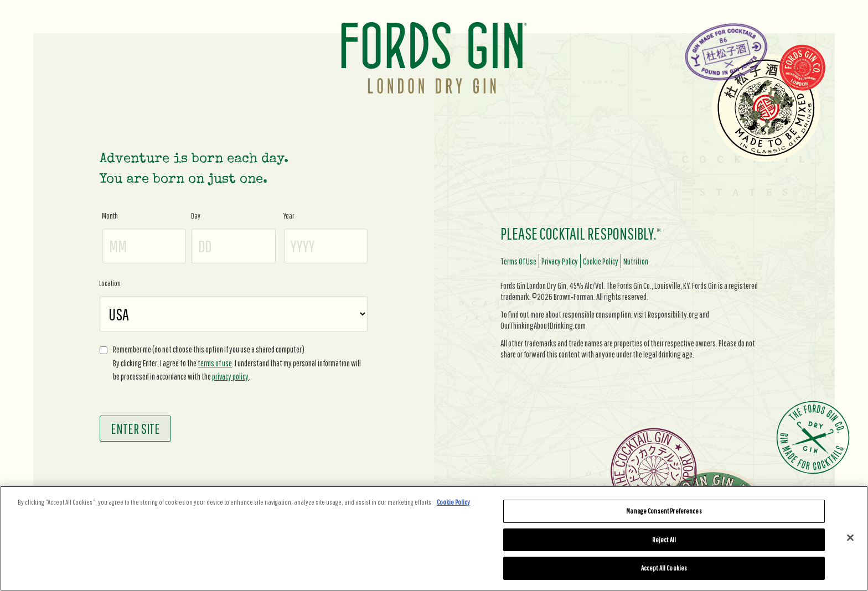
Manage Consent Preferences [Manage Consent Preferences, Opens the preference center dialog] (664, 511)
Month (110, 216)
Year (289, 216)
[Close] (850, 538)
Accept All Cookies (664, 568)
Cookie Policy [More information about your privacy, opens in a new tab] (453, 502)
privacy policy (230, 376)
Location (110, 283)
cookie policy (601, 261)
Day (196, 216)
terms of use (215, 363)
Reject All (664, 540)
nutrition (636, 261)
